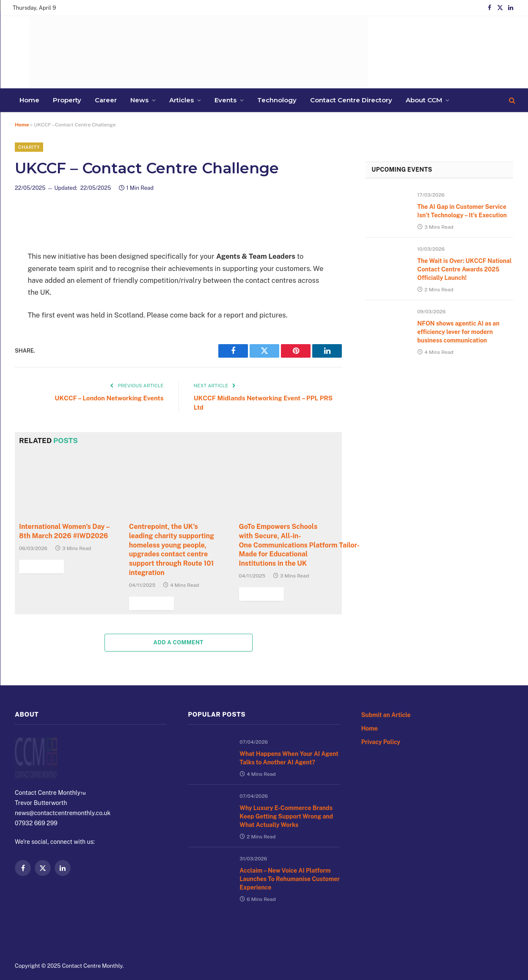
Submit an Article (389, 712)
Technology (168, 100)
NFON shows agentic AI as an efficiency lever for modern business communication (465, 382)
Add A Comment (179, 639)
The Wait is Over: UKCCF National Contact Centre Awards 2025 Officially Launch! (461, 301)
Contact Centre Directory (221, 100)
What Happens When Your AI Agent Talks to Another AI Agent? (286, 762)
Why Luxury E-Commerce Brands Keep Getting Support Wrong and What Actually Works (286, 837)
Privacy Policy (384, 741)
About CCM (273, 100)
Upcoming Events (422, 174)
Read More (259, 591)
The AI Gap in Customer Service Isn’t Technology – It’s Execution (464, 226)
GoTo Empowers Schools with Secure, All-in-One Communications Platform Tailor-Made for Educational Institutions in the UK (289, 549)
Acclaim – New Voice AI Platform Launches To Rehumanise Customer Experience (281, 918)
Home (371, 727)
